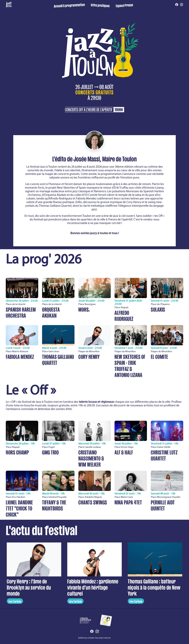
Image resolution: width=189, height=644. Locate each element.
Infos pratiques (100, 5)
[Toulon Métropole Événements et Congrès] (85, 621)
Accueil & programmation (69, 5)
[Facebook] (177, 5)
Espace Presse (124, 5)
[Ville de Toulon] (106, 621)
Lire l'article (15, 601)
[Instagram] (182, 5)
